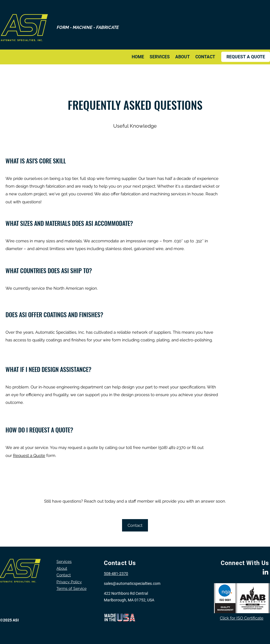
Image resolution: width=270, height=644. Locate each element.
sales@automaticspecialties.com (132, 583)
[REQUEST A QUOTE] (246, 57)
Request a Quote (29, 456)
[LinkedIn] (265, 572)
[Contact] (135, 525)
